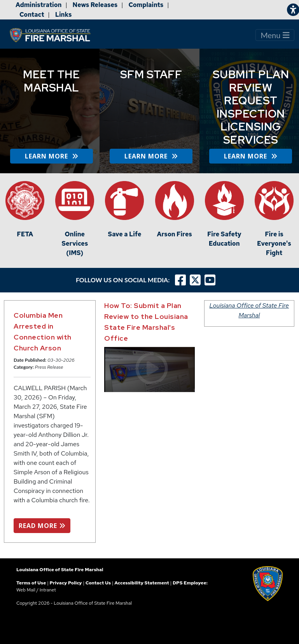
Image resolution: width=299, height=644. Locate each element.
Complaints (146, 5)
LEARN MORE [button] (52, 156)
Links (64, 15)
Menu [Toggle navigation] (275, 35)
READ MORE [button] (42, 526)
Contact (32, 15)
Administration (38, 5)
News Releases (95, 5)
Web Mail (26, 590)
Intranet (48, 590)
